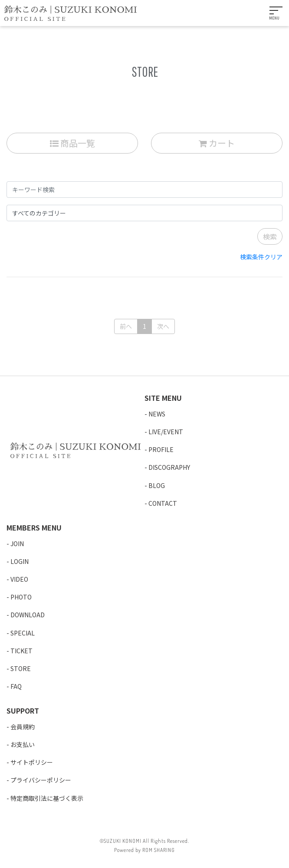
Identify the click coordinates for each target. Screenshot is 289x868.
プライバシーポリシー (41, 780)
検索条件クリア (261, 257)
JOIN (17, 544)
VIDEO (19, 579)
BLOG (157, 485)
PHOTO (21, 597)
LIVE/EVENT (166, 432)
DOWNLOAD (28, 615)
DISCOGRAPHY (169, 467)
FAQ (16, 686)
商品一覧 (72, 143)
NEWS (157, 414)
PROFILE (161, 449)
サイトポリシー (32, 762)
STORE (21, 668)
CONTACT (163, 503)
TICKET (21, 651)
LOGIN (20, 561)
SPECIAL (23, 633)
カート (217, 143)
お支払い (23, 744)
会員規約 (23, 727)
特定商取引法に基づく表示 (47, 798)
